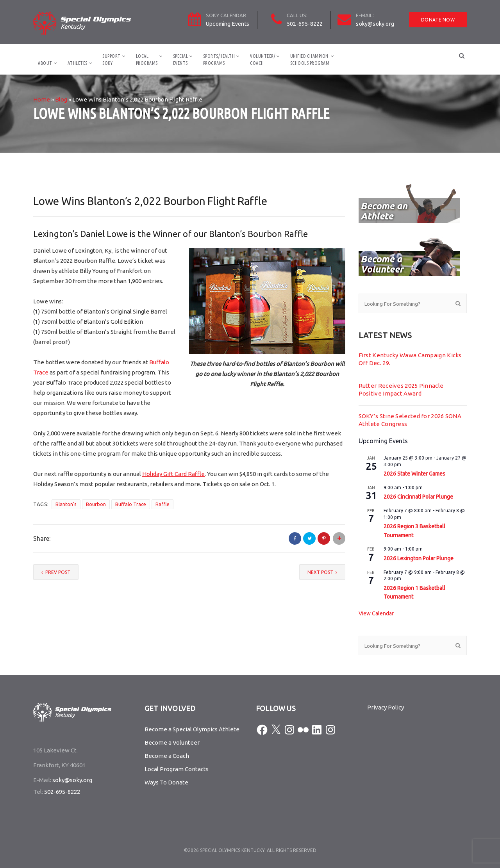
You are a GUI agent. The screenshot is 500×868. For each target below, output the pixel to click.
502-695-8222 (305, 24)
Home (42, 99)
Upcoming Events (228, 24)
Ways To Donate (166, 782)
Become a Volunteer (172, 742)
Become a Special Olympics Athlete (192, 729)
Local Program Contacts (177, 769)
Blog (61, 99)
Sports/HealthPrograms (219, 60)
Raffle (162, 504)
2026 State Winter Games (414, 474)
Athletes (78, 63)
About (45, 63)
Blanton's (66, 504)
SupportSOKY (112, 60)
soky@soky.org (375, 24)
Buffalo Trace (131, 504)
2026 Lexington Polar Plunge (419, 558)
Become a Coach (167, 756)
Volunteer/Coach (262, 60)
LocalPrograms (147, 60)
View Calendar (376, 613)
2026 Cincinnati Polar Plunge (418, 497)
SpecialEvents (181, 60)
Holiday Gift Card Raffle (173, 474)
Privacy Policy (386, 707)
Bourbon (96, 504)
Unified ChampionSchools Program (310, 60)
